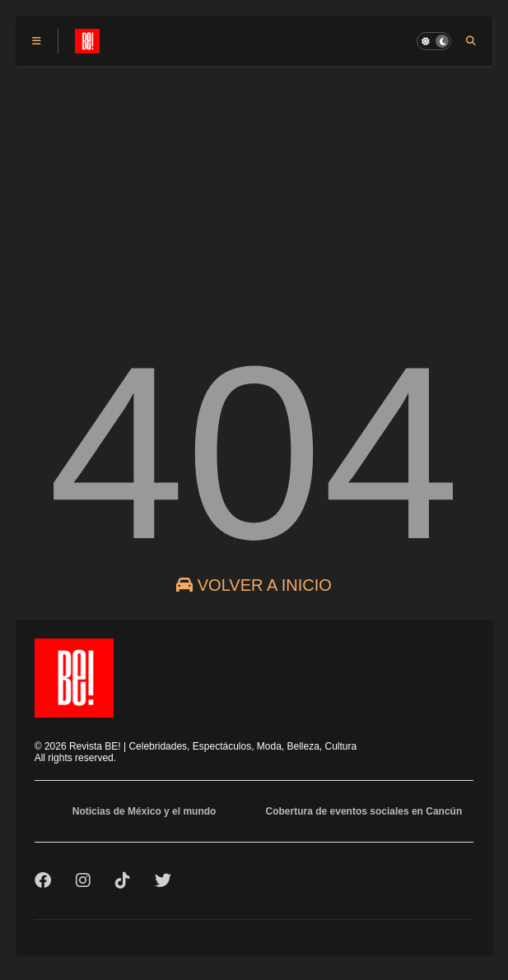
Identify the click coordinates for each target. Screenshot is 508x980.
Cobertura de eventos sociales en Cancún (364, 811)
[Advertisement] (254, 189)
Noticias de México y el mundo (144, 811)
